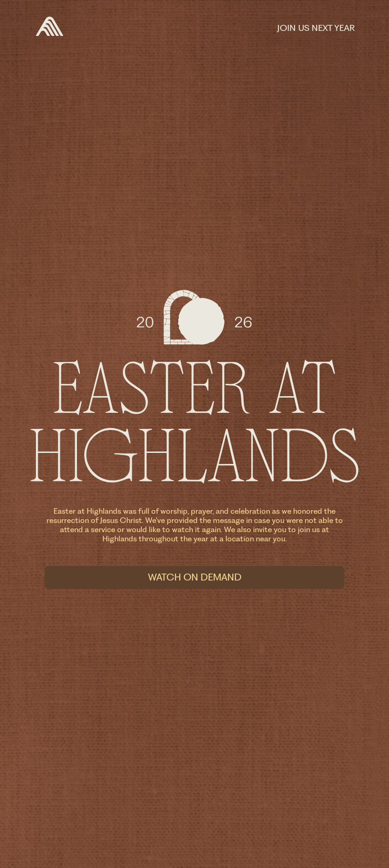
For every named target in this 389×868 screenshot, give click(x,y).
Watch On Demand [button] (195, 577)
